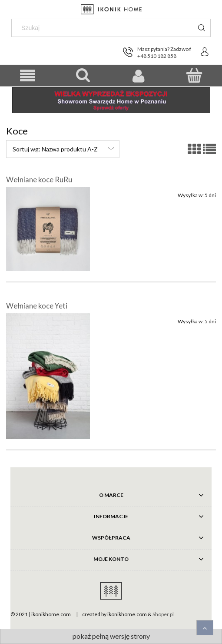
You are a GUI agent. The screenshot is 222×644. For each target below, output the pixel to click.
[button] (28, 76)
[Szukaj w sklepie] (104, 28)
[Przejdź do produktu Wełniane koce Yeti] (48, 376)
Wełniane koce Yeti (37, 306)
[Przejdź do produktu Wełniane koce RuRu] (48, 229)
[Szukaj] (202, 28)
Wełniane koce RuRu (39, 179)
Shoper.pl (163, 614)
